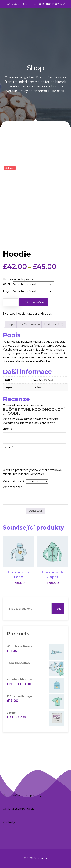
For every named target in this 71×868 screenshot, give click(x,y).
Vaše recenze (13, 487)
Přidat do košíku (33, 302)
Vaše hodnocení (14, 481)
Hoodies (46, 314)
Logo (7, 291)
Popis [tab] (11, 324)
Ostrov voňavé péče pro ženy (22, 795)
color (7, 284)
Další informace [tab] (30, 324)
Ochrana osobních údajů (19, 809)
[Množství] (10, 302)
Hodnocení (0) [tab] (54, 324)
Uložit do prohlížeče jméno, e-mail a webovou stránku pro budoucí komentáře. (33, 472)
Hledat (58, 609)
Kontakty (9, 822)
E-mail (8, 447)
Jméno (8, 429)
